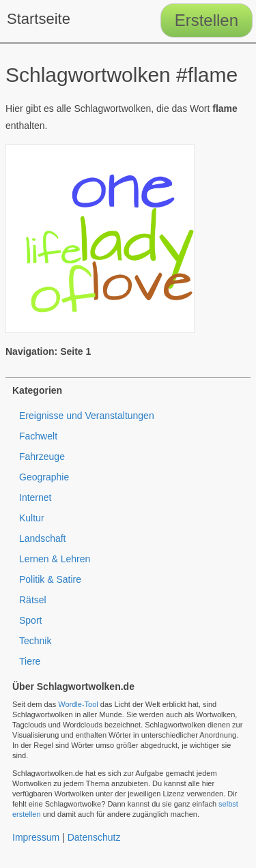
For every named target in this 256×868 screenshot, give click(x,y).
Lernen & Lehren (55, 559)
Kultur (32, 518)
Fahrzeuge (42, 457)
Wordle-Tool (78, 704)
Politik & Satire (50, 579)
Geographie (44, 477)
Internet (35, 497)
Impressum (36, 837)
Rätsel (33, 600)
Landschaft (43, 538)
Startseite (39, 19)
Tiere (30, 661)
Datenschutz (94, 837)
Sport (30, 620)
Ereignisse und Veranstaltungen (87, 416)
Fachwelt (38, 436)
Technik (35, 641)
